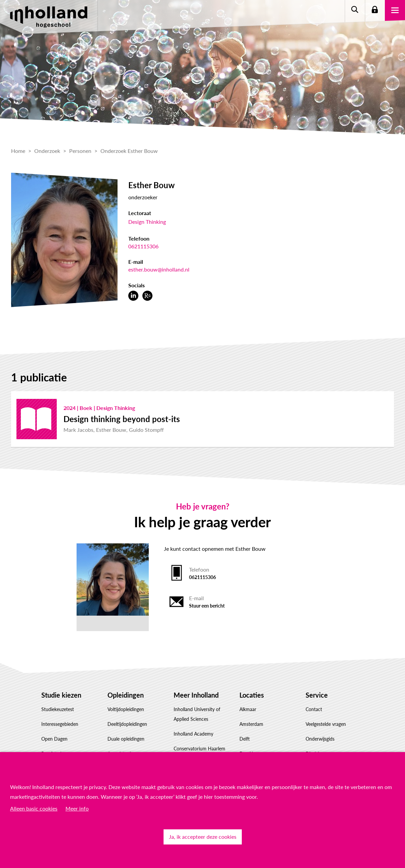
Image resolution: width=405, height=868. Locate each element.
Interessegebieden (60, 724)
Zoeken (355, 10)
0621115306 (143, 246)
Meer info (77, 808)
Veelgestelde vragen (326, 724)
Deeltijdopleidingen (127, 724)
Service (317, 695)
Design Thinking (147, 222)
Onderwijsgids (320, 739)
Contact (314, 709)
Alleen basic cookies (34, 808)
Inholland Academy (193, 734)
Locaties (252, 695)
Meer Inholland (196, 695)
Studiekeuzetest (58, 709)
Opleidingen (126, 695)
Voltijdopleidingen (126, 709)
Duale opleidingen (126, 739)
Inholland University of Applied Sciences (197, 714)
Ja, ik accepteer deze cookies (203, 837)
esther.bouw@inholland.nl (159, 269)
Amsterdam (251, 724)
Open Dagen (54, 739)
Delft (245, 739)
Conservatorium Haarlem (199, 749)
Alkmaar (248, 709)
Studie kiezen (61, 695)
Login (375, 10)
